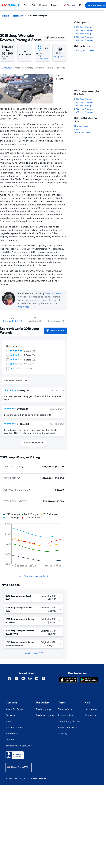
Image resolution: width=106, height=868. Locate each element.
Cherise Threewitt (54, 293)
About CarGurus (14, 709)
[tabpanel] (34, 387)
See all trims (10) (34, 653)
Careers (10, 740)
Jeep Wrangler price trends (34, 576)
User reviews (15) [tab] (24, 68)
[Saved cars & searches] (80, 5)
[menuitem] (26, 5)
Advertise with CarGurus (19, 746)
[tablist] (34, 68)
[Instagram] (30, 679)
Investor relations (15, 727)
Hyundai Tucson (82, 126)
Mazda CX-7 (80, 129)
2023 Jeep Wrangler (84, 37)
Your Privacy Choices (69, 721)
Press (8, 721)
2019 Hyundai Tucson (84, 51)
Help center (91, 709)
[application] (34, 540)
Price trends (12, 733)
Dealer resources (45, 715)
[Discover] (70, 5)
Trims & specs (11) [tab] (56, 68)
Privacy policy (66, 715)
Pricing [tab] (40, 68)
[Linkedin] (37, 679)
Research (18, 16)
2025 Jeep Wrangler (84, 30)
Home (6, 16)
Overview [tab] (7, 68)
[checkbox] (8, 351)
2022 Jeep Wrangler (84, 40)
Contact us (90, 715)
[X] (16, 679)
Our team (11, 715)
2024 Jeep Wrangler (84, 34)
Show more (24, 307)
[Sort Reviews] (15, 381)
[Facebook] (10, 679)
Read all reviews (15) (34, 443)
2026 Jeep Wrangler (84, 27)
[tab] (13, 319)
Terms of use (65, 709)
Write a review (56, 38)
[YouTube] (23, 679)
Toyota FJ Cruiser (82, 132)
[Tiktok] (43, 679)
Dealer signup (43, 709)
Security (63, 733)
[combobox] (19, 767)
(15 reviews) (42, 58)
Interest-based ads (68, 727)
